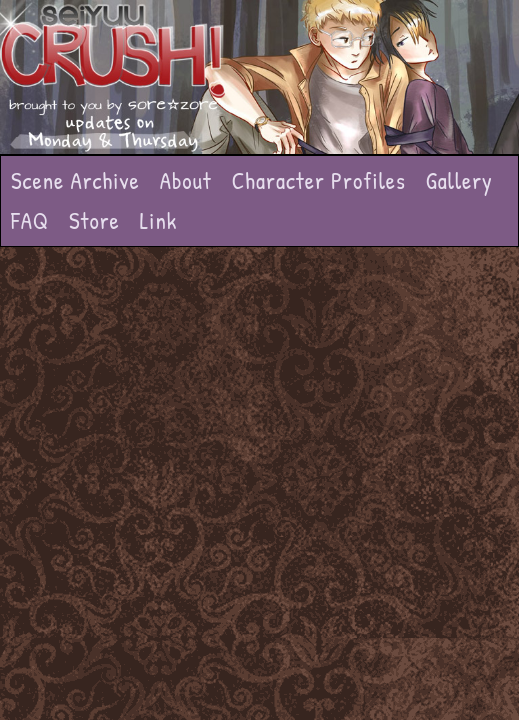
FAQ (30, 220)
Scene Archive (75, 180)
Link (159, 220)
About (186, 180)
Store (94, 220)
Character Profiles (319, 180)
